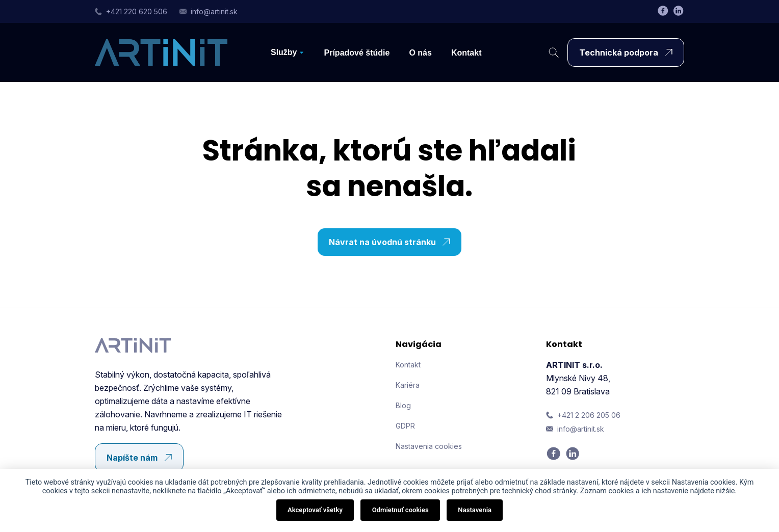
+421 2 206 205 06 (583, 415)
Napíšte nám (142, 458)
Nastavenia (475, 510)
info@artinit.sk (209, 11)
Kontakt (466, 53)
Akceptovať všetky (315, 510)
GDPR (405, 426)
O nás (420, 53)
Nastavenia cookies (429, 446)
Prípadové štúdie (357, 53)
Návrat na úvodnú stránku (392, 242)
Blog (403, 405)
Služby (284, 52)
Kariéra (408, 385)
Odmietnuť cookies (400, 510)
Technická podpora (628, 52)
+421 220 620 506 (131, 11)
